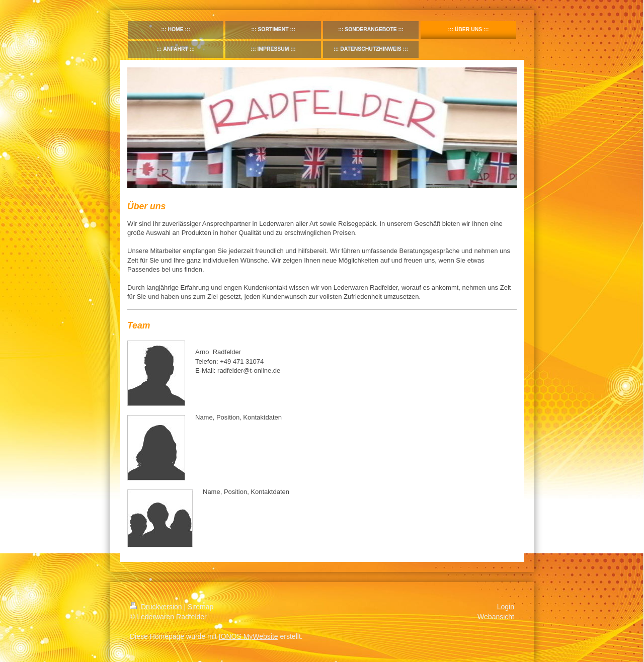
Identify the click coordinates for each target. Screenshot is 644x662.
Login (506, 607)
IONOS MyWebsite (249, 636)
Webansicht (496, 617)
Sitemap (200, 607)
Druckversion (157, 607)
